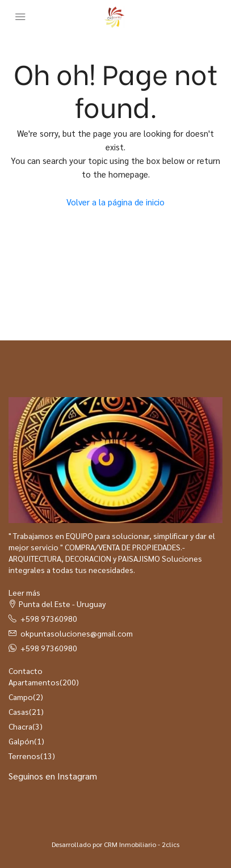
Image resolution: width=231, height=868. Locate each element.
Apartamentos (34, 682)
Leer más (24, 592)
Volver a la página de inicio (115, 202)
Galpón (21, 741)
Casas (19, 711)
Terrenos (24, 756)
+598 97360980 (49, 618)
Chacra (20, 726)
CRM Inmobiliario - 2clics (142, 844)
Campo (21, 697)
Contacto (26, 671)
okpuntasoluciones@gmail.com (77, 633)
